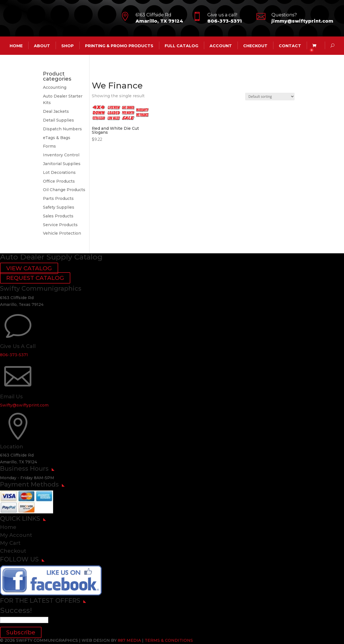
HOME (16, 46)
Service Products (60, 225)
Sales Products (58, 216)
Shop (68, 46)
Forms (49, 146)
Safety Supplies (59, 207)
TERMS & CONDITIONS (169, 640)
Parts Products (58, 198)
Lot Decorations (59, 172)
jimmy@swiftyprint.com (302, 21)
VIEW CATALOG (29, 268)
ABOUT (42, 46)
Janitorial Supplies (62, 164)
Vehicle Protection (62, 233)
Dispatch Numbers (62, 129)
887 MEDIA (129, 640)
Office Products (59, 181)
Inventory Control (61, 155)
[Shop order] (270, 97)
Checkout (255, 46)
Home (8, 527)
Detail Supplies (58, 120)
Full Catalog (181, 46)
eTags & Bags (57, 138)
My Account (16, 535)
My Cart (10, 543)
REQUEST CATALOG (35, 278)
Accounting (55, 87)
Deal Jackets (56, 111)
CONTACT (290, 46)
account (221, 46)
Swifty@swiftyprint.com (24, 405)
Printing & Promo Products (119, 46)
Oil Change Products (64, 190)
